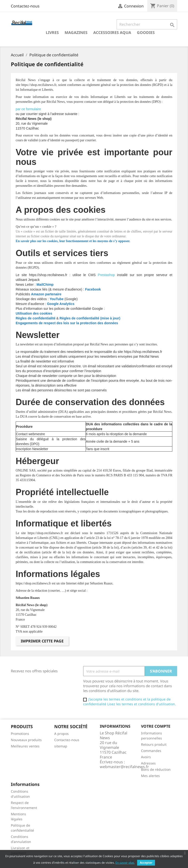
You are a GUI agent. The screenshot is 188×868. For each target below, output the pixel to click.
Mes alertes (150, 776)
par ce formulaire (28, 109)
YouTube (57, 299)
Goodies (146, 32)
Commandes (151, 751)
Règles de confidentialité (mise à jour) (90, 318)
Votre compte (156, 726)
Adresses (148, 763)
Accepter (146, 863)
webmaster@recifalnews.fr (124, 767)
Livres (52, 32)
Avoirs (146, 757)
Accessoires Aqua (112, 32)
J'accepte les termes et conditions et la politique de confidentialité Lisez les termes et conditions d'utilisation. (130, 702)
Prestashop (106, 275)
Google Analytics (61, 304)
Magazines (76, 32)
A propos (61, 734)
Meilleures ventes (25, 746)
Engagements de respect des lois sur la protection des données (67, 323)
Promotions (20, 734)
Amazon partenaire (46, 294)
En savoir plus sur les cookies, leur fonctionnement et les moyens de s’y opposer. (73, 241)
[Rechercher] (147, 24)
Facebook (93, 289)
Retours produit (154, 744)
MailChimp (45, 285)
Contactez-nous (25, 6)
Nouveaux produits (26, 740)
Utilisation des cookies (34, 313)
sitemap (61, 746)
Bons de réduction (156, 769)
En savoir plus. (125, 863)
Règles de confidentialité (36, 318)
